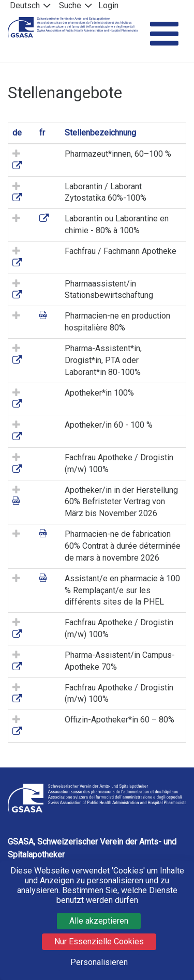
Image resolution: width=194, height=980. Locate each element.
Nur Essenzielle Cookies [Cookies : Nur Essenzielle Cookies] (99, 941)
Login (108, 5)
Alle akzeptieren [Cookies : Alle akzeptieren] (99, 921)
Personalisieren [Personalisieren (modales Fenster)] (99, 962)
